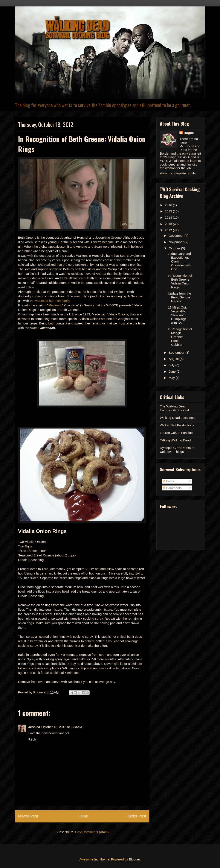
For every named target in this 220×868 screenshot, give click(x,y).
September (177, 353)
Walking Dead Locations (177, 418)
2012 (169, 230)
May (172, 378)
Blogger (134, 859)
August (174, 359)
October (175, 248)
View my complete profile (178, 173)
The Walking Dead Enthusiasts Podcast (174, 408)
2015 (169, 211)
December (176, 236)
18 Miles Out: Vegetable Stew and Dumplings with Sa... (177, 315)
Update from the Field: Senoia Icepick (180, 297)
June (173, 371)
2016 (169, 205)
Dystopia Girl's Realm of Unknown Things (177, 450)
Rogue (189, 133)
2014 (169, 217)
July (172, 365)
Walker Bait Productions (177, 425)
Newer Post (28, 816)
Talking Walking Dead (175, 440)
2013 (169, 224)
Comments (172, 488)
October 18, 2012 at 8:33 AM (62, 727)
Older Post (137, 816)
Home (83, 816)
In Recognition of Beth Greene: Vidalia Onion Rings (180, 281)
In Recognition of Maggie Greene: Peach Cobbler (180, 337)
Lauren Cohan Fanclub (176, 433)
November (176, 242)
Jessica (34, 727)
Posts (168, 481)
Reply (32, 739)
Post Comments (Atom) (92, 832)
